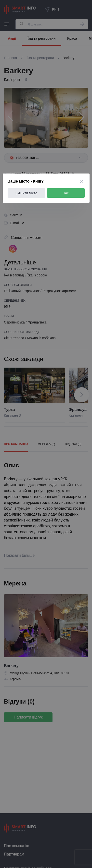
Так (66, 193)
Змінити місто (26, 193)
